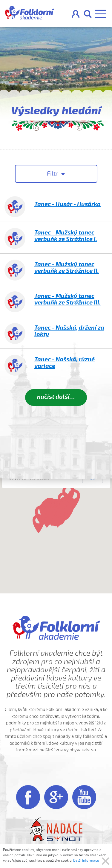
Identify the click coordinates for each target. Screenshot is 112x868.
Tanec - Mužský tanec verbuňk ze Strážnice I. (66, 236)
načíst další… (56, 397)
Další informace (86, 861)
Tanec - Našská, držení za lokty (69, 331)
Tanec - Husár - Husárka (67, 204)
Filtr (53, 174)
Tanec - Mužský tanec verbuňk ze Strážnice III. (67, 299)
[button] (47, 518)
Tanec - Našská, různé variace (65, 363)
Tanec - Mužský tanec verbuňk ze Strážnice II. (67, 268)
